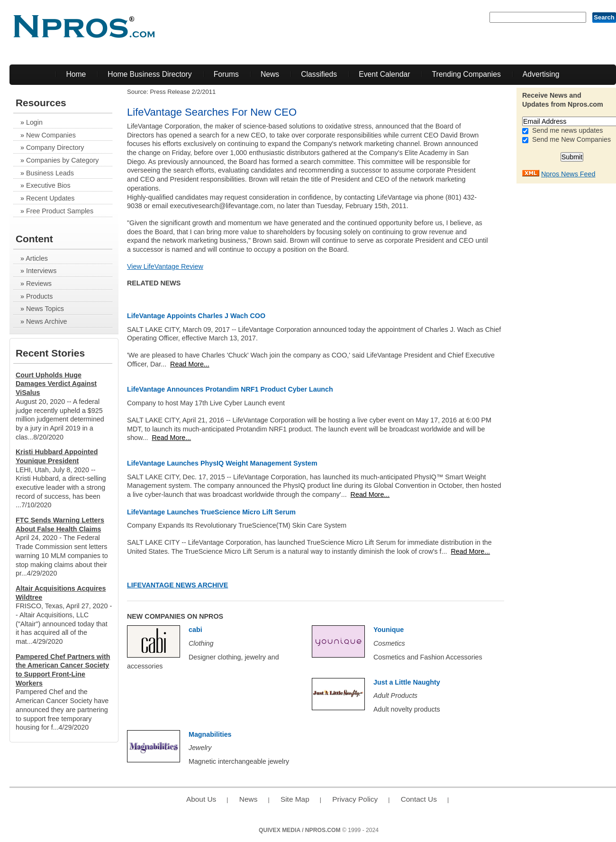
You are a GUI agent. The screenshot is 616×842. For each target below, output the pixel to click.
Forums (226, 74)
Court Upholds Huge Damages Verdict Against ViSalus (56, 384)
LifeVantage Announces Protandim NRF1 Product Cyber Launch (230, 389)
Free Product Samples (60, 211)
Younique (389, 630)
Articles (37, 258)
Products (39, 296)
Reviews (39, 284)
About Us (201, 799)
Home (76, 74)
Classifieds (319, 74)
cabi (195, 630)
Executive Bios (48, 185)
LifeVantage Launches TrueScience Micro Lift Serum (211, 512)
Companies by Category (62, 160)
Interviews (41, 271)
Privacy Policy (355, 799)
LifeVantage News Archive (177, 585)
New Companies (51, 135)
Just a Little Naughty (407, 682)
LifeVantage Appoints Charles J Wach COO (196, 316)
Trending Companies (467, 74)
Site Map (295, 799)
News (270, 74)
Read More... (190, 364)
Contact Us (419, 799)
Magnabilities (210, 734)
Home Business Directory (149, 74)
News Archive (47, 321)
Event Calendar (384, 74)
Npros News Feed (568, 174)
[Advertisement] (578, 330)
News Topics (45, 309)
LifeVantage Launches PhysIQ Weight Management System (222, 463)
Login (34, 122)
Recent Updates (50, 198)
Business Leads (50, 173)
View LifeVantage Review (165, 266)
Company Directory (55, 147)
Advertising (541, 74)
